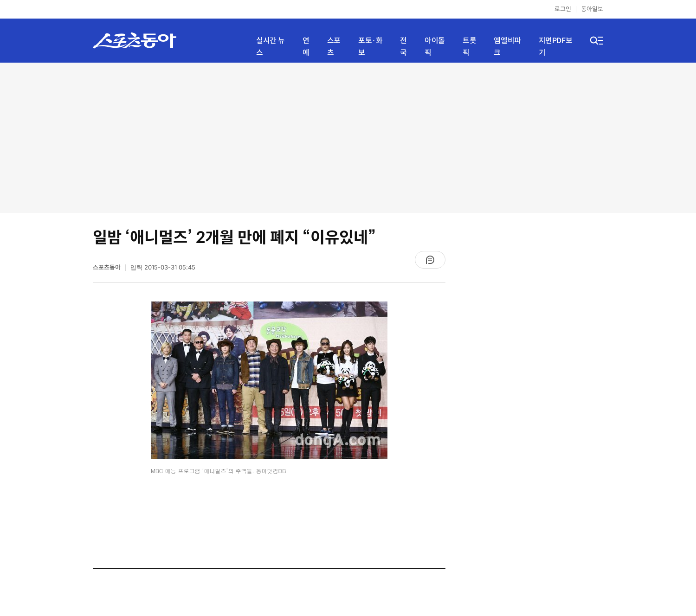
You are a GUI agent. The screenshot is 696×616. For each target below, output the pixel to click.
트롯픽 (469, 47)
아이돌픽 (435, 47)
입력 (163, 267)
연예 (306, 47)
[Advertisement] (348, 137)
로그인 (563, 9)
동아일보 (592, 9)
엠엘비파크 (507, 47)
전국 (403, 47)
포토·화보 (370, 47)
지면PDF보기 (556, 47)
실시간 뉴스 (271, 47)
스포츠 (334, 47)
